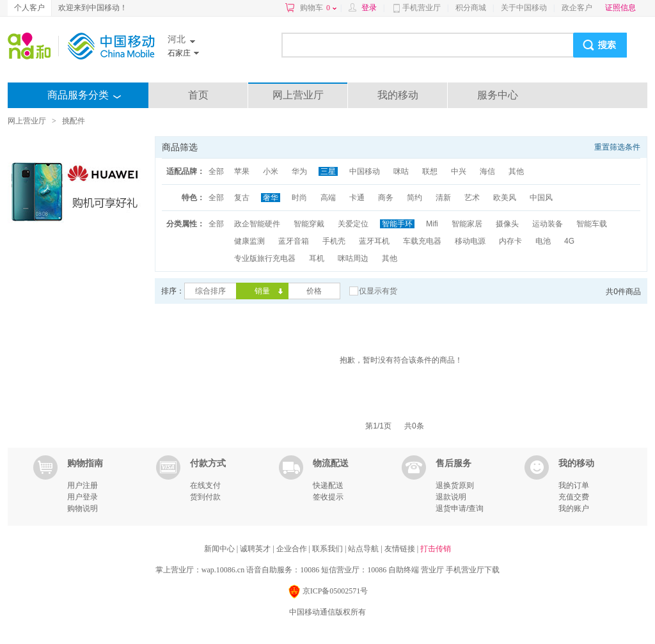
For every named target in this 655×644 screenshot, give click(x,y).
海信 (487, 171)
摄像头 (507, 224)
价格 (314, 291)
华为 (299, 171)
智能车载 (592, 224)
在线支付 (205, 485)
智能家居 (467, 224)
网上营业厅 (298, 95)
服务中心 (498, 95)
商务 (386, 198)
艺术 (472, 198)
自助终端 (404, 570)
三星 (328, 171)
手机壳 (334, 241)
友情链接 (401, 549)
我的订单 (574, 485)
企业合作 (293, 549)
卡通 (357, 198)
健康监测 (249, 241)
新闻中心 (220, 549)
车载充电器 (422, 241)
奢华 (271, 198)
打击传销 (436, 549)
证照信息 (620, 8)
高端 (328, 198)
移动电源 (470, 241)
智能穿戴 (309, 224)
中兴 (459, 171)
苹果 (242, 171)
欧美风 (505, 198)
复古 (242, 198)
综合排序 (210, 291)
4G (569, 241)
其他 (516, 171)
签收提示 (328, 497)
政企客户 (577, 8)
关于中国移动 (524, 8)
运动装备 (548, 224)
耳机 (317, 258)
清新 (443, 198)
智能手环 (397, 224)
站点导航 (364, 549)
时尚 (299, 198)
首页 (198, 95)
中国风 (541, 198)
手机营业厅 (422, 8)
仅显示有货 (378, 291)
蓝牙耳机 (374, 241)
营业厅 (432, 570)
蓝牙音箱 (294, 241)
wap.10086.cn (223, 570)
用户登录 (83, 497)
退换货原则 (455, 485)
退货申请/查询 (460, 508)
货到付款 (205, 497)
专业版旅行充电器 (265, 258)
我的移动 (398, 95)
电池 (543, 241)
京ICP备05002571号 (328, 592)
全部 (216, 171)
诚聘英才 (256, 549)
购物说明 (83, 508)
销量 (262, 291)
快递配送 (328, 485)
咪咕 (401, 171)
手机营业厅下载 (473, 570)
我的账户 (574, 508)
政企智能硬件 (257, 224)
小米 (271, 171)
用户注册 (83, 485)
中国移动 (365, 171)
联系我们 (328, 549)
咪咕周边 (353, 258)
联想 (430, 171)
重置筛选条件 (617, 147)
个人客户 (29, 8)
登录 (369, 8)
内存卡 (510, 241)
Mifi (432, 224)
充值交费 (574, 497)
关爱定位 (353, 224)
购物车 (318, 8)
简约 (414, 198)
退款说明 (451, 497)
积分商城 (471, 8)
